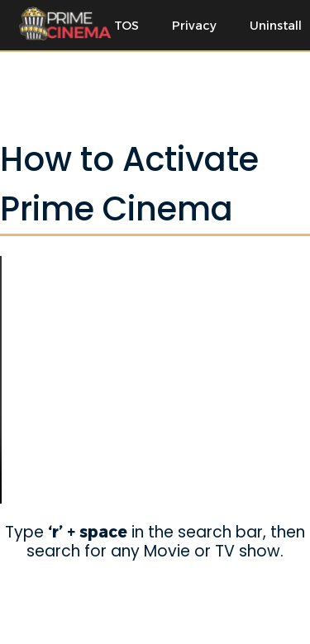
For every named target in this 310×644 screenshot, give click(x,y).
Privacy (194, 26)
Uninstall (276, 26)
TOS (126, 26)
